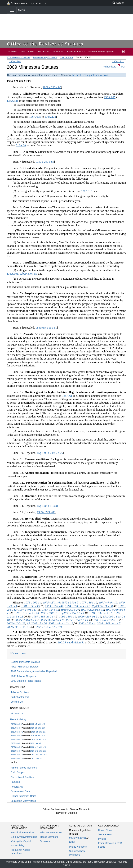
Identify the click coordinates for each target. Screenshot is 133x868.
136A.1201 (15, 61)
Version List (17, 702)
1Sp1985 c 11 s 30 (102, 606)
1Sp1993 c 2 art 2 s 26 (50, 453)
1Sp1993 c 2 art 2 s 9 (72, 613)
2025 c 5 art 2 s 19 (39, 739)
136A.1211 (118, 61)
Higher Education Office (24, 796)
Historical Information (22, 833)
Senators (45, 841)
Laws (22, 51)
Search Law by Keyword (101, 51)
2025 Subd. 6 (16, 724)
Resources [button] (18, 653)
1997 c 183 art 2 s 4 (44, 617)
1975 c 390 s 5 (70, 603)
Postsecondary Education (45, 57)
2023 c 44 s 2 (36, 743)
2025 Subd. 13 (17, 739)
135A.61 (67, 396)
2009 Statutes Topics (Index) (26, 681)
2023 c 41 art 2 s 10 (38, 747)
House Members (49, 837)
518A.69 (21, 145)
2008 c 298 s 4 (87, 623)
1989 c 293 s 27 (70, 610)
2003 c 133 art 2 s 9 (76, 620)
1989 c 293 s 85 (52, 87)
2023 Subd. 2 (16, 743)
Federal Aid (17, 787)
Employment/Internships (24, 837)
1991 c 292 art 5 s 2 (92, 610)
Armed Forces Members (24, 768)
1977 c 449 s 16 (108, 603)
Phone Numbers (78, 847)
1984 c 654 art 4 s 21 (77, 606)
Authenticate (109, 67)
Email (72, 842)
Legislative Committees (23, 801)
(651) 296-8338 (77, 838)
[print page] (123, 52)
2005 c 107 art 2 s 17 (106, 620)
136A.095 (110, 97)
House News (105, 830)
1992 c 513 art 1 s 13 (27, 613)
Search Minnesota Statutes (25, 662)
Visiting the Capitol (21, 841)
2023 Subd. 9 (16, 751)
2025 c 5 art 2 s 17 (39, 732)
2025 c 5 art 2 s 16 (38, 728)
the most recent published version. (90, 75)
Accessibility (17, 846)
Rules (31, 51)
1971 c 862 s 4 (33, 603)
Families (15, 782)
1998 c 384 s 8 (68, 617)
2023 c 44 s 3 (37, 758)
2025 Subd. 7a (17, 732)
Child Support (18, 772)
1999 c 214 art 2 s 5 (90, 617)
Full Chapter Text (20, 697)
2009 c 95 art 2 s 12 (18, 627)
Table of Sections (20, 692)
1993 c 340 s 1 (49, 613)
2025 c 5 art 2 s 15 (38, 724)
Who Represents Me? (52, 833)
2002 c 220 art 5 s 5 (26, 620)
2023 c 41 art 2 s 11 (38, 751)
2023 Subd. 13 (17, 755)
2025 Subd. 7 (16, 728)
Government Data (20, 791)
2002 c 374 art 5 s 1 (51, 620)
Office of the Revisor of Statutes (45, 44)
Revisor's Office (75, 51)
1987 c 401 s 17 (28, 610)
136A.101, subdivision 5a (22, 274)
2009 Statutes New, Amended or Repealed (34, 671)
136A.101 (87, 191)
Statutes (12, 51)
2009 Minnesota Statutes (18, 57)
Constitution (58, 51)
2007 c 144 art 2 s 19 (61, 623)
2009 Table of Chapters (23, 676)
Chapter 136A (66, 57)
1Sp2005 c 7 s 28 (37, 623)
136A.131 (13, 101)
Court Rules (43, 51)
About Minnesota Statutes (25, 667)
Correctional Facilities (22, 777)
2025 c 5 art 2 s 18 (38, 736)
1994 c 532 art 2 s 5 (101, 613)
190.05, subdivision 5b (71, 642)
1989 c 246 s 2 (51, 610)
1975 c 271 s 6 (51, 603)
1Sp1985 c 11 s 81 (46, 328)
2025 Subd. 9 (16, 736)
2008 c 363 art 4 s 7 (109, 623)
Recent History (18, 719)
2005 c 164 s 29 (16, 623)
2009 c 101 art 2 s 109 (49, 627)
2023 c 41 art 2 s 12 (39, 755)
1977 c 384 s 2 (89, 603)
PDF (122, 67)
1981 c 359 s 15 (30, 606)
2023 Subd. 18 (17, 758)
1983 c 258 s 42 (54, 606)
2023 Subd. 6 (16, 747)
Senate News (105, 834)
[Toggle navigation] (12, 10)
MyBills (102, 839)
